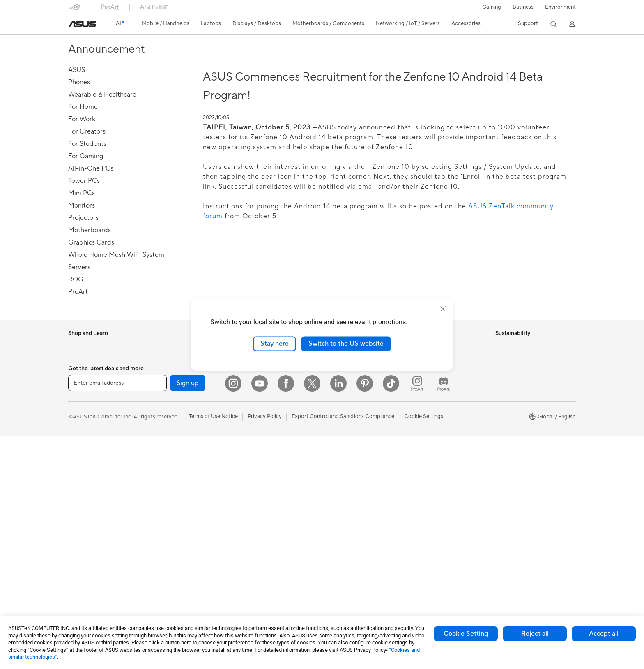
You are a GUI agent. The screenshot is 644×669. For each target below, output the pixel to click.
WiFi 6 (161, 531)
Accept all (604, 634)
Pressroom (338, 395)
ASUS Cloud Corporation (355, 420)
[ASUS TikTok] (391, 616)
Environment (560, 7)
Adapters (164, 575)
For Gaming (82, 457)
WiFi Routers (169, 544)
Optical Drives (171, 445)
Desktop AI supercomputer (271, 395)
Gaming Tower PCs (91, 544)
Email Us (420, 383)
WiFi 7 (161, 519)
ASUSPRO (337, 494)
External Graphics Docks (183, 469)
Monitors (79, 495)
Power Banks (254, 543)
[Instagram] (233, 616)
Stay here (275, 344)
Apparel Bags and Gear (266, 494)
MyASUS (421, 432)
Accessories (83, 383)
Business (523, 7)
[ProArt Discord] (444, 616)
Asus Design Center (348, 482)
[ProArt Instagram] (417, 616)
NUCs (76, 556)
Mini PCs (79, 569)
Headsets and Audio (262, 469)
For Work (79, 420)
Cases (161, 408)
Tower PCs (81, 532)
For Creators (84, 433)
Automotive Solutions (351, 506)
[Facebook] (286, 616)
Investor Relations (346, 383)
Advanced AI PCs (346, 469)
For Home (80, 408)
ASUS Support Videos (437, 420)
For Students (84, 445)
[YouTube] (260, 616)
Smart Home (253, 420)
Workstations (84, 581)
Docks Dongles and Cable (269, 531)
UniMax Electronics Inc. (353, 432)
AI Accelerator (171, 482)
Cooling (163, 420)
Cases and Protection (264, 506)
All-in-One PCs (86, 519)
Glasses (162, 358)
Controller (250, 556)
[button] (492, 7)
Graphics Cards (172, 395)
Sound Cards (169, 494)
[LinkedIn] (338, 616)
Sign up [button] (188, 616)
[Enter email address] (117, 616)
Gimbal (246, 568)
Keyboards (251, 445)
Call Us (419, 395)
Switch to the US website (346, 344)
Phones (77, 358)
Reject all (535, 634)
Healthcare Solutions (94, 371)
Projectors (81, 507)
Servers (247, 407)
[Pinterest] (365, 616)
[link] (82, 24)
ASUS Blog (338, 531)
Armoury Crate (343, 543)
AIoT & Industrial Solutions (270, 383)
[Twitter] (312, 616)
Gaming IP (250, 580)
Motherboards (171, 383)
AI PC (331, 457)
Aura (330, 556)
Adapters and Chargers (266, 519)
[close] (443, 309)
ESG (501, 346)
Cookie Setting (466, 634)
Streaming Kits (256, 482)
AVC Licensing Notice (351, 519)
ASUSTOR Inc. (342, 407)
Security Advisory (431, 407)
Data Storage (170, 457)
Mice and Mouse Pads (264, 457)
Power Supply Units (177, 432)
